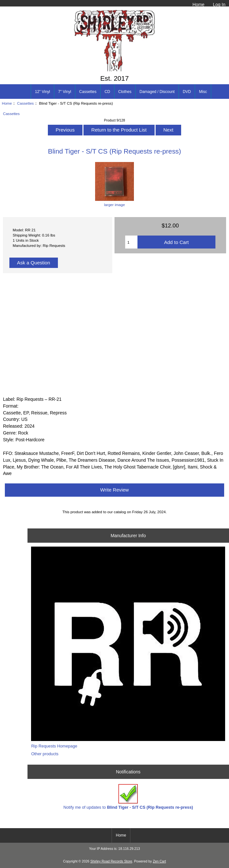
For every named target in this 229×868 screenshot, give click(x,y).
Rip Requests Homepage (54, 746)
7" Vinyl (65, 92)
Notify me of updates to (128, 797)
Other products (45, 754)
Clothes (125, 92)
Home (198, 5)
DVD (187, 92)
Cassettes (26, 103)
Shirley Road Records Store (111, 861)
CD (107, 92)
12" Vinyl (43, 92)
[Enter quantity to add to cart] (131, 242)
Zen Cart (159, 861)
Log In (219, 5)
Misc (203, 92)
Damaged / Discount (157, 92)
